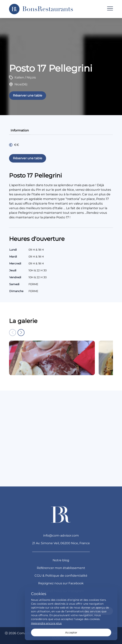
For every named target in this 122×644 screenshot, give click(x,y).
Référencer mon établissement (61, 568)
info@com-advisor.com (61, 535)
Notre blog (61, 560)
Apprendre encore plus (46, 623)
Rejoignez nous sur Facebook (61, 583)
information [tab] (20, 130)
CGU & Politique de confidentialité (61, 576)
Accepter (71, 632)
